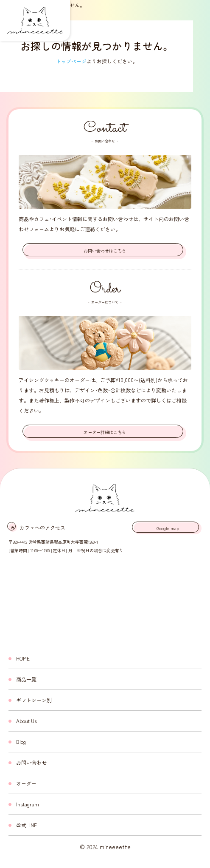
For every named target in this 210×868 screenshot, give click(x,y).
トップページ (71, 61)
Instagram (28, 804)
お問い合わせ (31, 762)
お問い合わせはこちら (105, 251)
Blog (21, 742)
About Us (27, 721)
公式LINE (27, 825)
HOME (23, 658)
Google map (168, 528)
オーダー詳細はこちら (105, 432)
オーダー (26, 783)
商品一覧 (26, 679)
